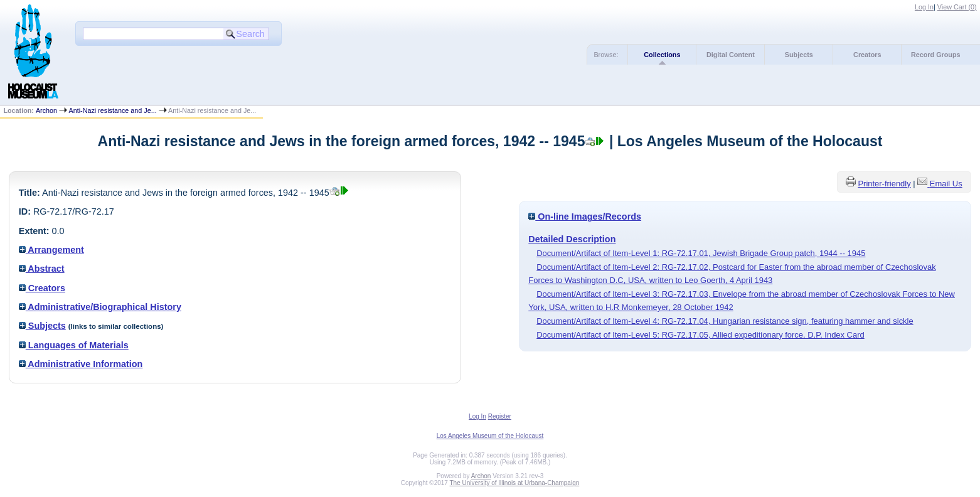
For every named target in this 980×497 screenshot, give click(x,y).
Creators (867, 55)
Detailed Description (572, 239)
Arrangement (51, 250)
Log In (924, 7)
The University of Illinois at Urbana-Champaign (515, 483)
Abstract (42, 269)
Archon (46, 110)
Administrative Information (81, 364)
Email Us (946, 184)
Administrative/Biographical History (100, 307)
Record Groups (936, 55)
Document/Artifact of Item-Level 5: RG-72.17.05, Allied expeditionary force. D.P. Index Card (700, 335)
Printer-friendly (884, 184)
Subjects (799, 55)
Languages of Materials (74, 345)
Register (500, 416)
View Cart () (957, 7)
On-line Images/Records (585, 216)
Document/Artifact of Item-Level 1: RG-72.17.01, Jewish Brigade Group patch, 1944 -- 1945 (701, 253)
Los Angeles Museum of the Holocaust (490, 436)
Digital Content (731, 55)
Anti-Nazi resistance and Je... (112, 110)
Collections (662, 55)
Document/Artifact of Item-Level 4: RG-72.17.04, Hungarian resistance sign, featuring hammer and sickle (725, 321)
